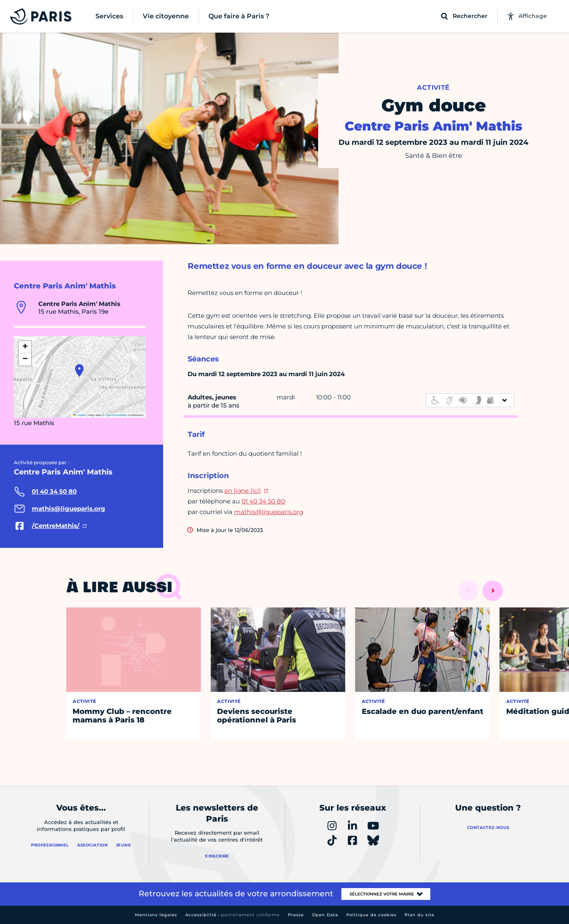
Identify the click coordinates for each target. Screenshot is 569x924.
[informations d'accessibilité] (470, 400)
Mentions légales (156, 915)
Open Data (325, 915)
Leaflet (80, 415)
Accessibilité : (232, 915)
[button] (79, 370)
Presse (296, 915)
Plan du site (420, 915)
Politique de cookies (371, 915)
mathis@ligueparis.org (269, 512)
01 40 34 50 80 (263, 501)
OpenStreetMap (116, 415)
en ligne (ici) (243, 491)
